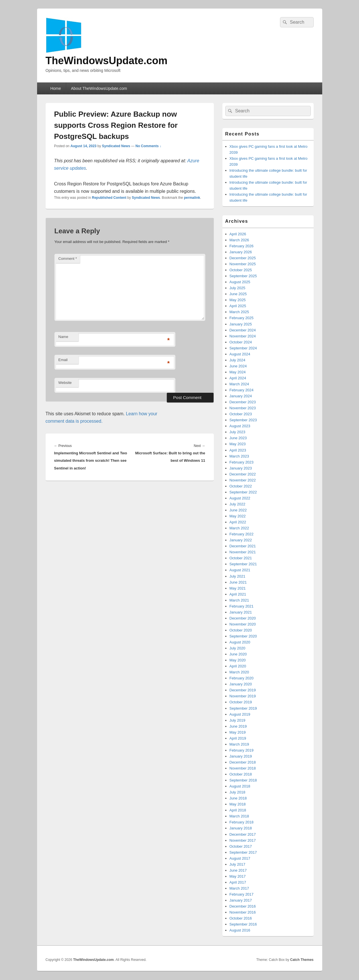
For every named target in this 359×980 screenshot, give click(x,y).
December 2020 (243, 618)
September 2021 (243, 564)
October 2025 (241, 270)
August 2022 (240, 498)
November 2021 (243, 552)
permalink (192, 198)
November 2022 (243, 480)
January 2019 (241, 756)
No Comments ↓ (148, 146)
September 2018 (243, 780)
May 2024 (238, 372)
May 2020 (238, 660)
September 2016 (243, 924)
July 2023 (238, 432)
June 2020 (238, 654)
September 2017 (243, 852)
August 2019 (240, 714)
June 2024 (238, 366)
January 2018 (241, 828)
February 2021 (242, 606)
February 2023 (242, 462)
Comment (68, 259)
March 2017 (239, 888)
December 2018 (243, 762)
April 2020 (238, 666)
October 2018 (241, 774)
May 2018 (238, 804)
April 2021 (238, 594)
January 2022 (241, 540)
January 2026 (241, 252)
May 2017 (238, 876)
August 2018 (240, 786)
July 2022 (238, 504)
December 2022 (243, 474)
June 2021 (238, 582)
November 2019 (243, 696)
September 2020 (243, 636)
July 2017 (238, 864)
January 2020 (241, 684)
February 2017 (242, 894)
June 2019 (238, 726)
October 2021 (241, 558)
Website (65, 383)
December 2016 (243, 906)
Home (55, 88)
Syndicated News (116, 146)
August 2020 (240, 642)
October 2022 (241, 486)
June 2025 (238, 294)
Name (63, 337)
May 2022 (238, 516)
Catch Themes (302, 960)
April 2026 (238, 234)
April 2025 (238, 306)
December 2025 (243, 258)
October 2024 (241, 342)
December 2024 (243, 330)
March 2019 (239, 744)
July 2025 (238, 288)
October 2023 (241, 414)
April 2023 (238, 450)
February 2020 (242, 678)
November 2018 (243, 768)
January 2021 (241, 612)
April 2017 (238, 882)
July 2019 (238, 720)
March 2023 (239, 456)
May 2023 (238, 444)
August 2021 (240, 570)
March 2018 (239, 816)
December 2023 (243, 402)
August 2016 (240, 930)
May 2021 (238, 588)
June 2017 (238, 870)
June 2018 (238, 798)
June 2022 (238, 510)
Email (63, 360)
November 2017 (243, 840)
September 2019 (243, 708)
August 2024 (240, 354)
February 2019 (242, 750)
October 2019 (241, 702)
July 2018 (238, 792)
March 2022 (239, 528)
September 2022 (243, 492)
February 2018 (242, 822)
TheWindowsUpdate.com (107, 61)
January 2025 (241, 324)
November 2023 (243, 408)
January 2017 (241, 900)
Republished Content (109, 198)
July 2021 (238, 576)
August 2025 (240, 282)
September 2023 (243, 420)
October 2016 (241, 918)
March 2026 (239, 240)
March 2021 (239, 600)
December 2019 (243, 690)
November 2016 (243, 912)
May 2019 (238, 732)
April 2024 (238, 378)
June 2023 (238, 438)
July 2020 (238, 648)
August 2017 (240, 858)
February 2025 (242, 318)
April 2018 (238, 810)
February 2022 (242, 534)
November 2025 (243, 264)
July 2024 (238, 360)
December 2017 (243, 834)
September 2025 (243, 276)
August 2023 (240, 426)
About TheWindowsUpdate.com (99, 88)
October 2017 (241, 846)
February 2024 (242, 390)
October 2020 (241, 630)
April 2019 (238, 738)
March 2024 (239, 384)
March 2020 (239, 672)
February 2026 (242, 246)
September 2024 (243, 348)
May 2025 (238, 300)
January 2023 (241, 468)
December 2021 (243, 546)
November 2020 (243, 624)
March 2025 (239, 312)
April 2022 (238, 522)
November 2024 (243, 336)
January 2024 (241, 396)
